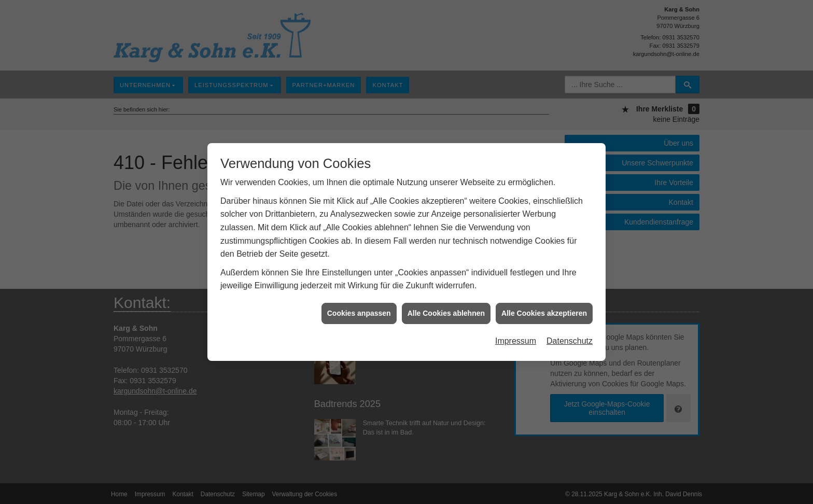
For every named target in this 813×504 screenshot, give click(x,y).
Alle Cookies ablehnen (446, 311)
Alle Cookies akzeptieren (544, 311)
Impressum (516, 339)
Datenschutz (570, 339)
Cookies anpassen (359, 311)
